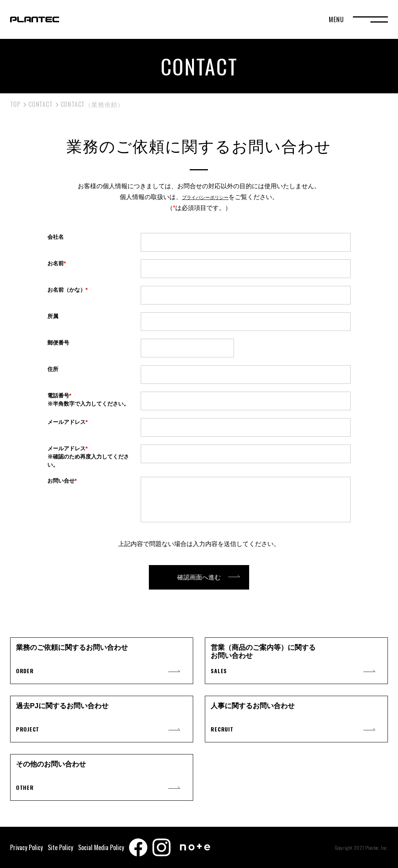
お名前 (57, 263)
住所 (53, 369)
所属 (53, 316)
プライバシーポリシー (205, 197)
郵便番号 (58, 343)
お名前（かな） (67, 290)
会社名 (56, 237)
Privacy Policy (26, 847)
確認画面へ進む (199, 577)
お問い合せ (62, 481)
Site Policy (60, 847)
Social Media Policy (101, 847)
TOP (15, 104)
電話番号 (90, 400)
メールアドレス (67, 422)
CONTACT (41, 104)
